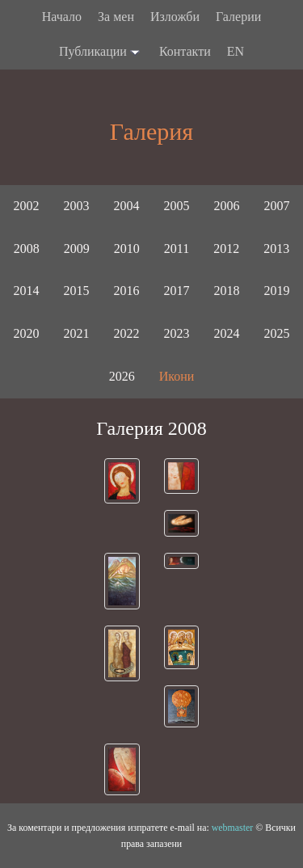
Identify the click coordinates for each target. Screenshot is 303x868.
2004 (127, 206)
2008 (27, 249)
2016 (127, 291)
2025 (277, 333)
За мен (116, 17)
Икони (177, 376)
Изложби (175, 17)
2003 (77, 206)
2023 (177, 333)
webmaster (233, 828)
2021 (77, 333)
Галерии (238, 17)
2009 (77, 249)
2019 (277, 291)
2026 (122, 376)
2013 (276, 249)
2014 (27, 291)
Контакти (185, 51)
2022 (127, 333)
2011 (177, 249)
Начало (62, 17)
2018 (227, 291)
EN (236, 51)
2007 (277, 206)
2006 (227, 206)
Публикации (101, 53)
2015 (77, 291)
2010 (127, 249)
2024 (227, 333)
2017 (177, 291)
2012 (226, 249)
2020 (27, 333)
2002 (27, 206)
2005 (177, 206)
